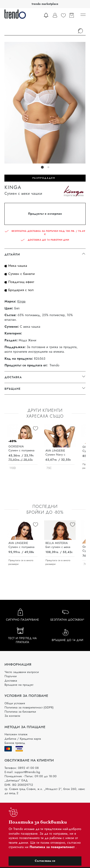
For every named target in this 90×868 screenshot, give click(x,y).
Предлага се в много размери (21, 562)
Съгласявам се (45, 861)
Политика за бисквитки (20, 712)
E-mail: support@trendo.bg (22, 772)
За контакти (12, 716)
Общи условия (15, 703)
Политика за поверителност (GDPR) (29, 707)
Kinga (21, 301)
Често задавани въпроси (22, 672)
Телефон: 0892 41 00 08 (22, 768)
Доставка (11, 681)
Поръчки (11, 676)
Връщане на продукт (19, 685)
